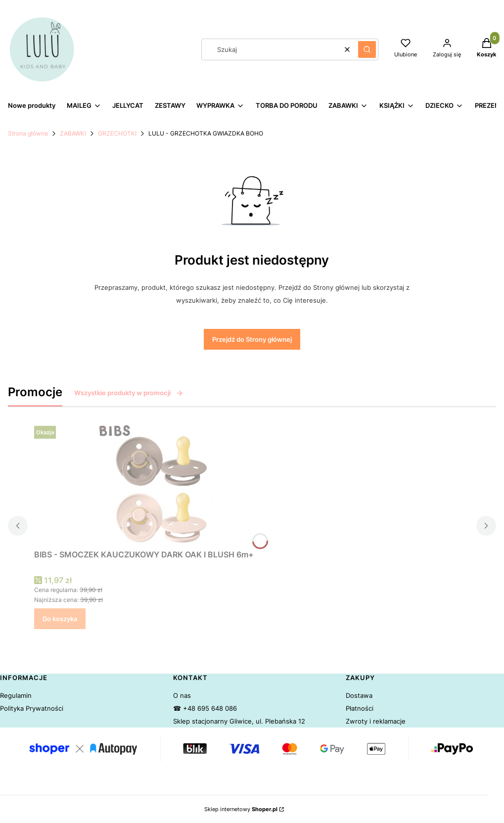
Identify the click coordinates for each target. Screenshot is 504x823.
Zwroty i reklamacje (376, 721)
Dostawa (359, 695)
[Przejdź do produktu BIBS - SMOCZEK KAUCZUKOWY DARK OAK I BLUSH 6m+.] (158, 484)
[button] (367, 49)
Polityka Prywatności (32, 708)
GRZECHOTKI (117, 133)
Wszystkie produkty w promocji (129, 393)
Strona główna (28, 133)
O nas (182, 695)
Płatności (360, 708)
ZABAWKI (73, 133)
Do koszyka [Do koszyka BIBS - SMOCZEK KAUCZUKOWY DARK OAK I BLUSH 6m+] (60, 619)
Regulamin (16, 695)
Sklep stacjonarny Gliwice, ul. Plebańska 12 (239, 721)
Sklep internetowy (241, 809)
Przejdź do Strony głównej (252, 339)
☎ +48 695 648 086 (205, 708)
